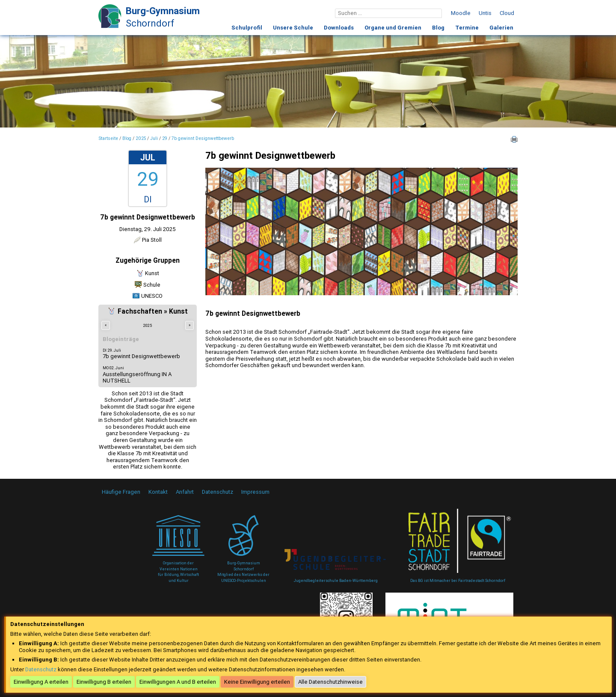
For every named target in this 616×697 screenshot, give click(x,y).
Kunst (152, 273)
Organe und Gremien (393, 28)
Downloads (339, 28)
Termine (467, 28)
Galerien (501, 28)
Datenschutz (218, 492)
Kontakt (158, 492)
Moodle (461, 13)
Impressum (255, 492)
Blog (438, 28)
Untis (485, 13)
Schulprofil (247, 28)
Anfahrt (185, 492)
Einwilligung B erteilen (104, 682)
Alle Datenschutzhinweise (330, 682)
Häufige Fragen (121, 492)
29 (165, 139)
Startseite (108, 139)
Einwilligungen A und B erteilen (178, 682)
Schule (152, 285)
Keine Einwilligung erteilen (257, 682)
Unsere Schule (293, 28)
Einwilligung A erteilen (41, 682)
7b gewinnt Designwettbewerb (203, 139)
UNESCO (152, 296)
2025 (141, 139)
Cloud (507, 13)
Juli (154, 139)
